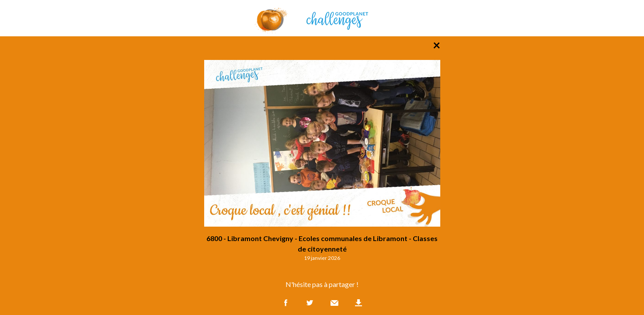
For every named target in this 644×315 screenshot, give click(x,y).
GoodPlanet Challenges (322, 18)
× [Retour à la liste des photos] (437, 45)
